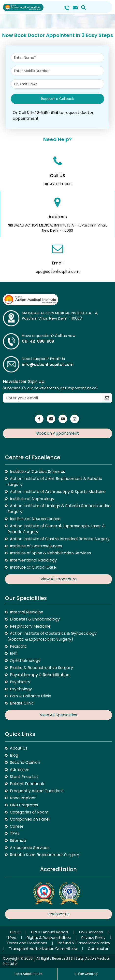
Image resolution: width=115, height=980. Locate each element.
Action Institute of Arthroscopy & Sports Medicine (58, 492)
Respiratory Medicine (30, 626)
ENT (14, 653)
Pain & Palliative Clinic (31, 696)
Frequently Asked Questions (37, 791)
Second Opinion (25, 762)
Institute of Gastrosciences (36, 546)
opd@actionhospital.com (58, 272)
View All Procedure (59, 579)
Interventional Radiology (33, 560)
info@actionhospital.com (48, 365)
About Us (19, 748)
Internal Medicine (27, 612)
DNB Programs (24, 805)
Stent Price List (24, 777)
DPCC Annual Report (50, 932)
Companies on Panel (30, 819)
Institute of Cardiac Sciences (37, 472)
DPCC (16, 932)
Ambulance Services (30, 848)
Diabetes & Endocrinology (35, 619)
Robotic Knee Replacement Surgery (44, 855)
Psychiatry (20, 682)
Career (17, 826)
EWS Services (92, 932)
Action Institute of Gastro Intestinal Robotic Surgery (60, 539)
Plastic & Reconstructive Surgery (41, 668)
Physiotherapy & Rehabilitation (40, 675)
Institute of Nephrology (32, 499)
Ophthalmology (25, 661)
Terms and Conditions (27, 943)
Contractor (98, 949)
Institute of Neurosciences (35, 519)
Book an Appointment (58, 433)
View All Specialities (58, 715)
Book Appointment (29, 974)
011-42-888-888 (43, 113)
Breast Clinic (22, 703)
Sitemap (18, 841)
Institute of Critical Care (33, 567)
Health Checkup (86, 974)
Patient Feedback (27, 784)
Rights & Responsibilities (49, 938)
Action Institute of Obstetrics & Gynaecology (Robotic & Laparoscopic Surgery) (52, 636)
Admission (20, 770)
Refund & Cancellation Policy (84, 943)
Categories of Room (29, 812)
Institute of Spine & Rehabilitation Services (50, 553)
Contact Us (59, 914)
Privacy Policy (94, 938)
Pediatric (18, 646)
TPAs (15, 833)
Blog (14, 755)
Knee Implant (23, 798)
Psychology (21, 689)
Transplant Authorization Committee (44, 949)
